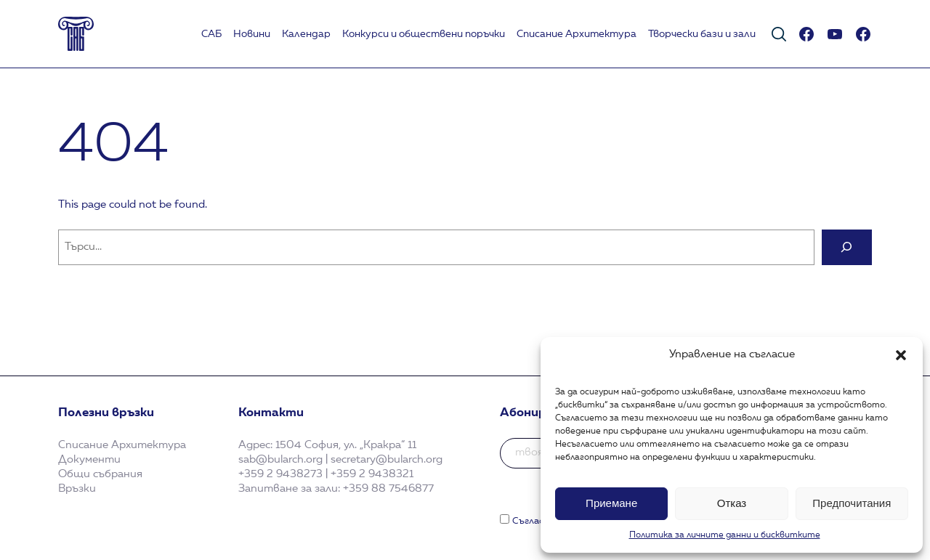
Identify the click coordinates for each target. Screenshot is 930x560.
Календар (306, 34)
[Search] (847, 247)
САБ (211, 34)
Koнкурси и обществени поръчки (424, 34)
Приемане (611, 503)
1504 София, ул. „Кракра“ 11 (346, 445)
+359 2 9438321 (372, 474)
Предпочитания (852, 503)
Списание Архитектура (577, 34)
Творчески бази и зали (702, 34)
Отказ (732, 503)
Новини (252, 34)
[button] (901, 355)
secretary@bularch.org (387, 460)
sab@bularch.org (280, 460)
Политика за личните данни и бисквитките (725, 535)
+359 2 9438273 (280, 474)
